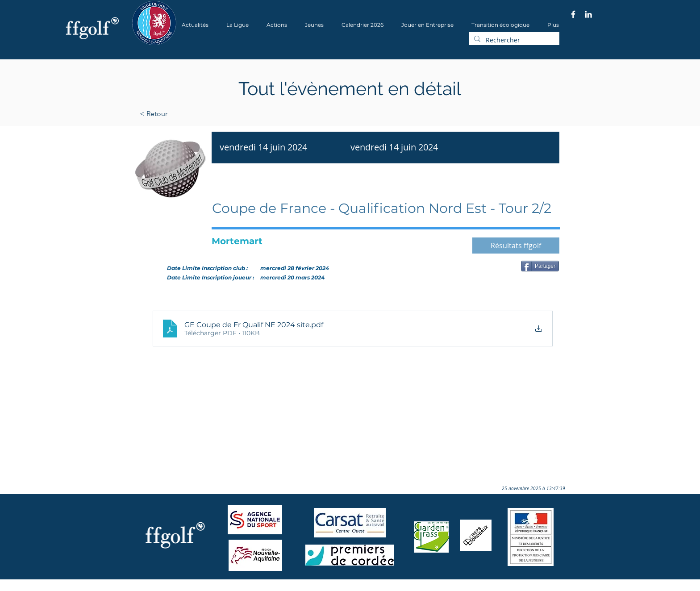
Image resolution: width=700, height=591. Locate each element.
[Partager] (540, 266)
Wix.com (252, 588)
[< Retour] (182, 114)
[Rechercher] (513, 40)
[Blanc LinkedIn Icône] (588, 14)
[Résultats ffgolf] (516, 246)
